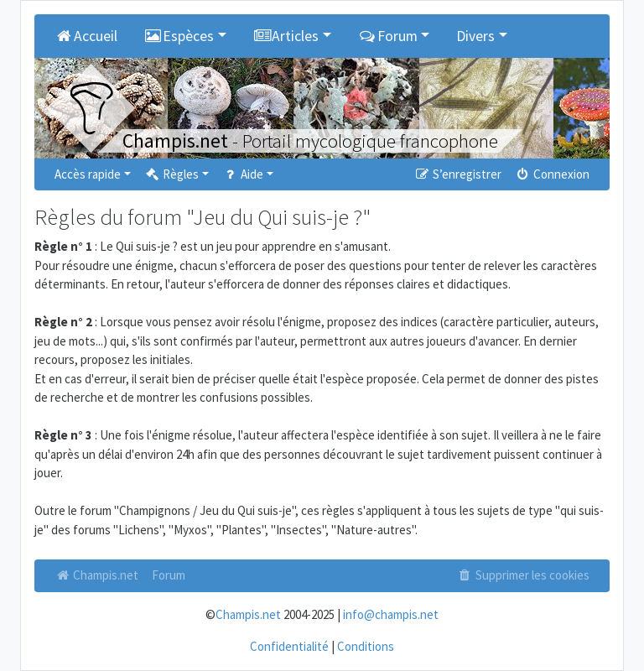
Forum (169, 575)
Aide (243, 174)
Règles (171, 174)
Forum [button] (388, 36)
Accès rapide (88, 174)
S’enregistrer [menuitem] (457, 174)
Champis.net (96, 575)
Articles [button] (286, 36)
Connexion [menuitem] (552, 174)
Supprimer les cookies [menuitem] (523, 575)
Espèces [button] (179, 36)
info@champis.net (391, 614)
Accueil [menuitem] (86, 36)
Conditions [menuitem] (366, 646)
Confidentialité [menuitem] (289, 646)
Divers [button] (475, 36)
